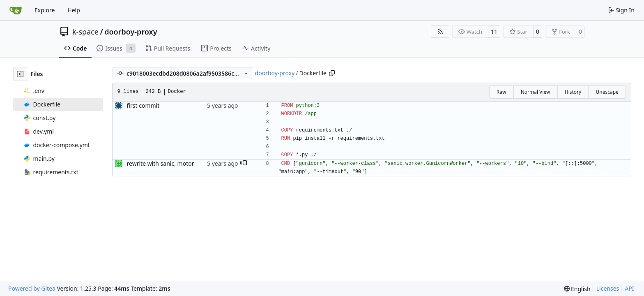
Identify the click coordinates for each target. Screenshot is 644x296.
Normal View (536, 92)
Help (74, 10)
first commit (143, 105)
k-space (85, 32)
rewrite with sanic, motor (161, 163)
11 (494, 31)
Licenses (608, 288)
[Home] (16, 10)
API (629, 288)
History (573, 92)
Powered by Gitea (32, 288)
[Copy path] (332, 73)
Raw (501, 92)
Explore (45, 10)
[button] (244, 164)
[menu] (577, 289)
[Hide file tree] (20, 74)
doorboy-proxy (131, 32)
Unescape (607, 92)
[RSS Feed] (440, 32)
